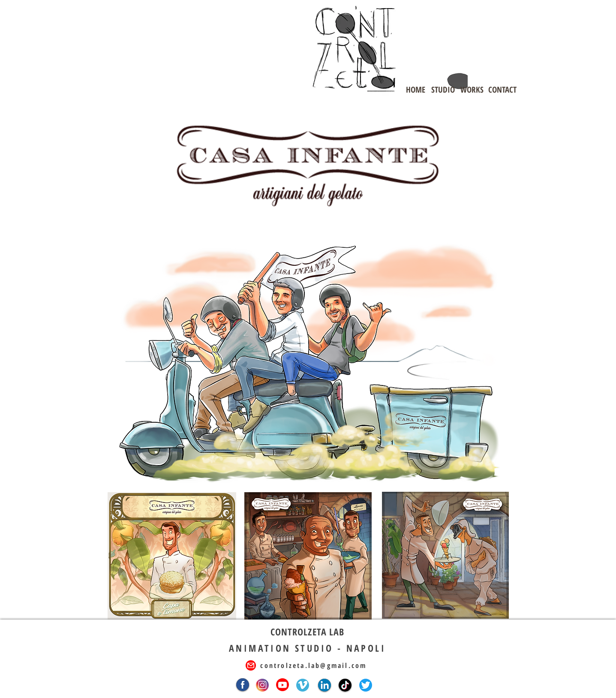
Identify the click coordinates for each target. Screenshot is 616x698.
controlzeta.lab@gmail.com (313, 665)
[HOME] (416, 90)
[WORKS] (472, 90)
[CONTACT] (502, 90)
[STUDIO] (443, 90)
